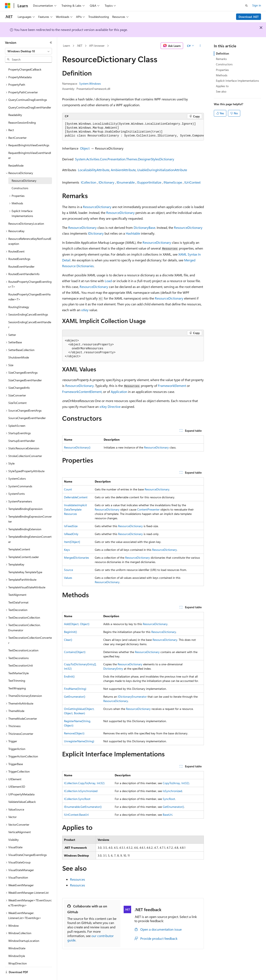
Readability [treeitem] (15, 103)
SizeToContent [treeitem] (17, 391)
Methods (222, 75)
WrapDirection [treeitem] (18, 952)
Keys (67, 550)
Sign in (257, 5)
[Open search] (246, 6)
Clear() (68, 640)
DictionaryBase (144, 227)
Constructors (224, 64)
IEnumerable (126, 182)
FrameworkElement (172, 386)
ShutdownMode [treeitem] (19, 346)
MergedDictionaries (76, 558)
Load (108, 281)
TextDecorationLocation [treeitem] (23, 639)
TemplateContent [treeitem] (19, 538)
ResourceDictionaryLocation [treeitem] (26, 212)
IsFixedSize (71, 526)
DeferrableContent (76, 497)
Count (68, 489)
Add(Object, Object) (77, 624)
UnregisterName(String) (79, 741)
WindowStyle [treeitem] (17, 944)
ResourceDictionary (97, 207)
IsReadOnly (71, 534)
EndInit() (69, 676)
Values (68, 578)
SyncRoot (169, 799)
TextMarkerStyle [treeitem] (18, 662)
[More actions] (200, 46)
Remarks (221, 59)
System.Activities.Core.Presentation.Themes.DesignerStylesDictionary (125, 159)
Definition (222, 53)
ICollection (89, 182)
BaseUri (167, 815)
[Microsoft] (8, 6)
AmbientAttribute (123, 170)
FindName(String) (75, 689)
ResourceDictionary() (77, 447)
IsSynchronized (172, 791)
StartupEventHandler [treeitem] (22, 429)
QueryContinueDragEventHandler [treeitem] (30, 96)
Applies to (222, 86)
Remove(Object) (74, 733)
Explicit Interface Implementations (237, 81)
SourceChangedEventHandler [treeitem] (27, 407)
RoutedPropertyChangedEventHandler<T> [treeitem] (29, 285)
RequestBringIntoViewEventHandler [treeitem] (30, 144)
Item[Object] (72, 542)
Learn (66, 46)
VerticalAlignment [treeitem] (20, 821)
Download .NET (249, 17)
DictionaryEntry (113, 669)
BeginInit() (70, 632)
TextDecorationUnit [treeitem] (21, 654)
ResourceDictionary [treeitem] (24, 169)
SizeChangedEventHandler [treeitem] (25, 369)
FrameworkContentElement (82, 392)
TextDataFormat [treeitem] (18, 591)
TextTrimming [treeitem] (17, 669)
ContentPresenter (148, 509)
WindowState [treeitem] (17, 937)
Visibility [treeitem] (14, 828)
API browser (97, 46)
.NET (79, 46)
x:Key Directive (110, 407)
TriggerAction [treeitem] (17, 737)
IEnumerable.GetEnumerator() (83, 807)
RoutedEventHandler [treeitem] (21, 255)
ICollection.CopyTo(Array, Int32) (84, 783)
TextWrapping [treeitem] (17, 677)
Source (68, 570)
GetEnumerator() (75, 697)
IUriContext (192, 182)
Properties (222, 70)
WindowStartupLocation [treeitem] (24, 929)
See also (221, 91)
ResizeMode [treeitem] (16, 154)
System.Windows (90, 83)
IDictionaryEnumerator (132, 697)
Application (119, 392)
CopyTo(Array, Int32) (176, 783)
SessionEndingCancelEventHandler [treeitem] (30, 313)
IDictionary (106, 182)
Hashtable (133, 233)
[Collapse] (51, 43)
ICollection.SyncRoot (77, 799)
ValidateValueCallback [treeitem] (22, 790)
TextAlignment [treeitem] (17, 583)
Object (85, 148)
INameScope (173, 182)
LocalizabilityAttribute (94, 170)
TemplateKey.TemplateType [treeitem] (25, 561)
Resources (78, 879)
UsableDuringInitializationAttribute (162, 170)
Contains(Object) (75, 652)
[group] (133, 130)
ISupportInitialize (149, 182)
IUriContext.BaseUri (76, 815)
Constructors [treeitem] (20, 177)
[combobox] (28, 51)
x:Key (85, 310)
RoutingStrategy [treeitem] (19, 296)
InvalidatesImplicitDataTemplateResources (75, 509)
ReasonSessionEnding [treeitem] (22, 111)
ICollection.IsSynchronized (81, 791)
